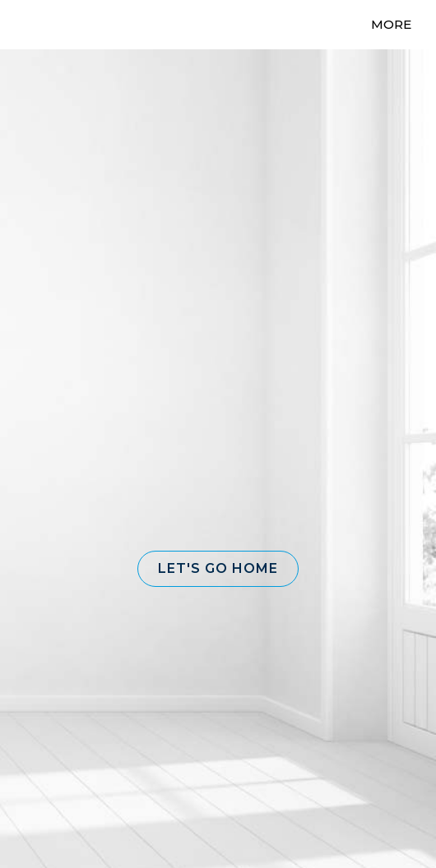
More (391, 24)
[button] (218, 569)
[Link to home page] (47, 25)
